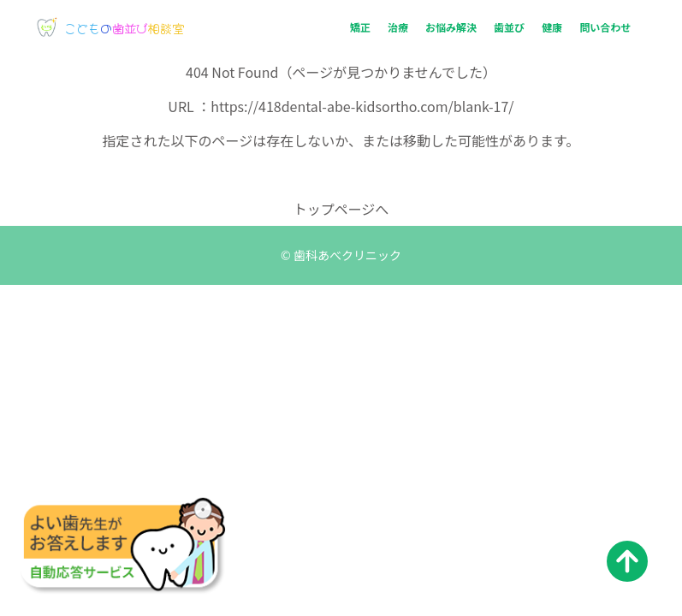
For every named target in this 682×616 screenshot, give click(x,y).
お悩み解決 (451, 27)
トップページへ (341, 209)
